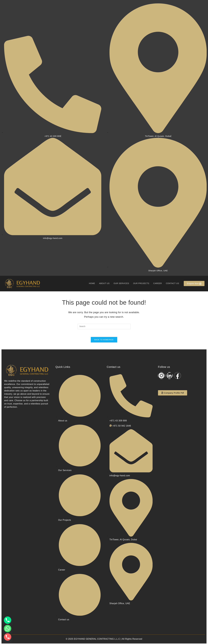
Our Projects (140, 284)
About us (102, 284)
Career (157, 284)
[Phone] (8, 620)
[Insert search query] (104, 326)
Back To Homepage (104, 340)
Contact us (172, 284)
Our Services (119, 284)
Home (89, 284)
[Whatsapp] (8, 629)
